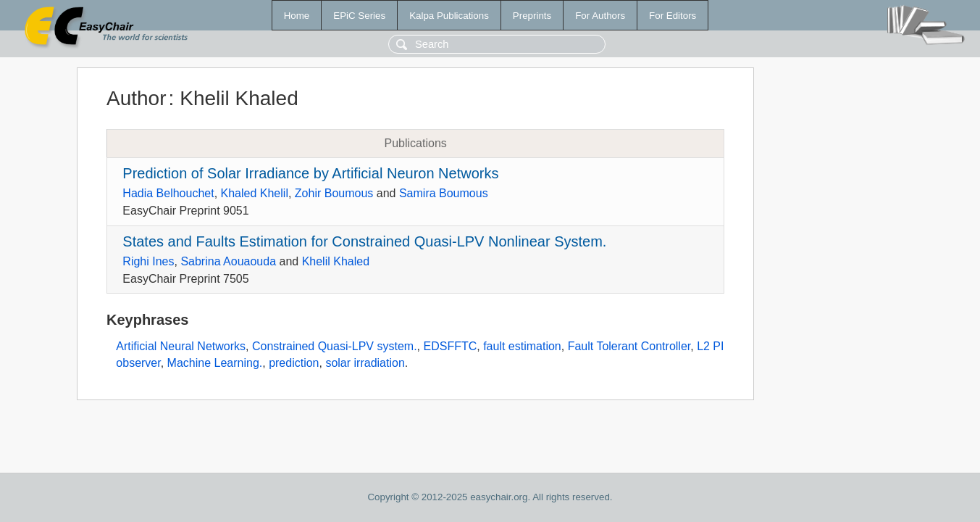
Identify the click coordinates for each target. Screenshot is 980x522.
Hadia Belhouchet (168, 193)
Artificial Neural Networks (181, 346)
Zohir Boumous (334, 193)
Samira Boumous (444, 193)
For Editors (673, 16)
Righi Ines (148, 261)
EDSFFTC (450, 346)
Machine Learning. (215, 363)
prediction (294, 363)
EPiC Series (359, 16)
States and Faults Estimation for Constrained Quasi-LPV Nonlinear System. (364, 241)
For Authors (600, 16)
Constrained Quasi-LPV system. (335, 346)
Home (297, 16)
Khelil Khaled (336, 261)
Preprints (532, 16)
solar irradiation (365, 363)
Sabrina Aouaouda (228, 261)
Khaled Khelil (255, 193)
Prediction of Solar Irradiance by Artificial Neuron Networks (310, 173)
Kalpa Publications (449, 16)
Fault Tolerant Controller (629, 346)
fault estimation (522, 346)
